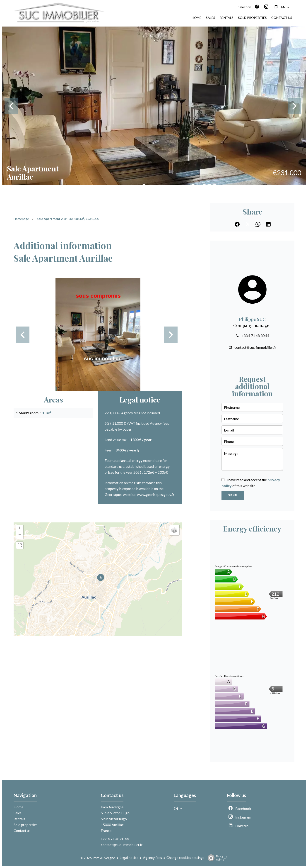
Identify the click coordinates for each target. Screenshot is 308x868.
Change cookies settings (185, 857)
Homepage (21, 219)
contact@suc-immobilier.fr (255, 347)
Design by (217, 858)
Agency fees (152, 857)
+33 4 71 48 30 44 (255, 335)
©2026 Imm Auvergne (98, 858)
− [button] (20, 535)
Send (233, 495)
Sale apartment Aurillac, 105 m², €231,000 (68, 219)
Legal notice (129, 857)
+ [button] (20, 529)
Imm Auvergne (112, 807)
